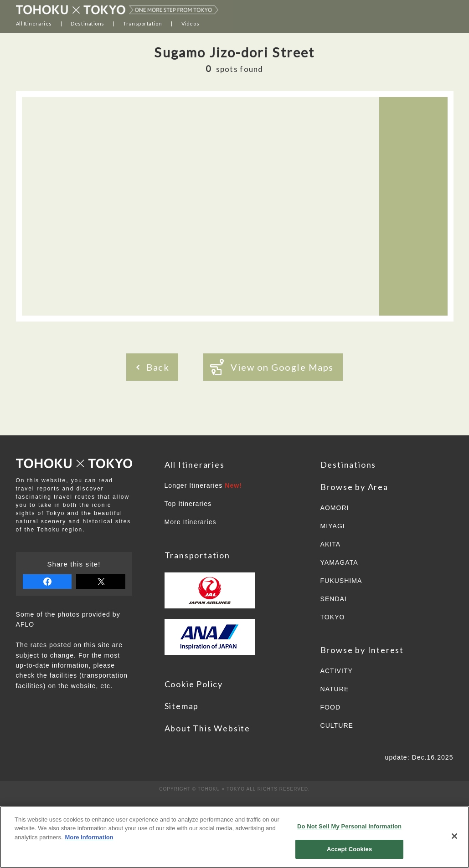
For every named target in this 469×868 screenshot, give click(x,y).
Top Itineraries (188, 504)
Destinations (88, 23)
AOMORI (335, 508)
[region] (234, 837)
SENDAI (334, 599)
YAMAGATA (339, 562)
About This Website (207, 728)
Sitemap (182, 706)
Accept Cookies (349, 849)
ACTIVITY (337, 671)
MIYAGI (333, 526)
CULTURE (337, 725)
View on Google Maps (272, 367)
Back (153, 367)
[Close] (454, 836)
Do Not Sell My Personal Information (349, 826)
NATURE (335, 689)
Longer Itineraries (204, 485)
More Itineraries (191, 522)
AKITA (331, 544)
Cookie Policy (194, 684)
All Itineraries (34, 23)
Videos (190, 23)
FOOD (331, 707)
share (47, 582)
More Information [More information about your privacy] (89, 837)
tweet (101, 582)
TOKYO (333, 617)
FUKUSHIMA (341, 581)
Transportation (142, 23)
